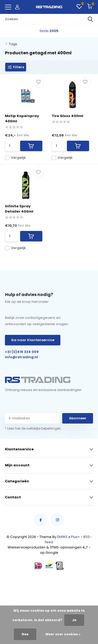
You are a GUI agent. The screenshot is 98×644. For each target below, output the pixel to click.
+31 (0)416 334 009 (22, 352)
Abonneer (78, 418)
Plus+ (75, 537)
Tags (13, 44)
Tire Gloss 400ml (67, 116)
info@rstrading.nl (21, 357)
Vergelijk (15, 158)
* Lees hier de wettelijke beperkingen (33, 428)
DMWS (62, 537)
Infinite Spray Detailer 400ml (19, 209)
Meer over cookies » (63, 634)
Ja (74, 620)
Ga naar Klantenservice (33, 340)
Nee (25, 634)
